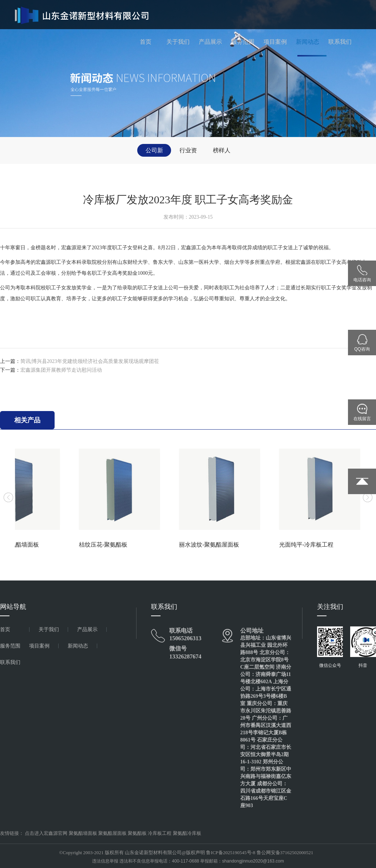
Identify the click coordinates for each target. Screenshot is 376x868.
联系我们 (340, 42)
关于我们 (178, 42)
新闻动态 (308, 42)
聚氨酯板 (137, 833)
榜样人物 (222, 152)
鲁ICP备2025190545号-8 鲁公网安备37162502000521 (260, 853)
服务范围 (243, 42)
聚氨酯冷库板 (187, 833)
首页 (146, 42)
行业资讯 (188, 152)
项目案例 (275, 42)
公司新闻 (154, 152)
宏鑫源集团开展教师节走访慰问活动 (61, 370)
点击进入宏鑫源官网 (46, 833)
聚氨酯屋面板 (112, 833)
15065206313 (185, 638)
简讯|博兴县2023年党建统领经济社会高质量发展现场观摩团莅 (90, 361)
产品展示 (210, 42)
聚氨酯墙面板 (83, 833)
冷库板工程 (160, 833)
